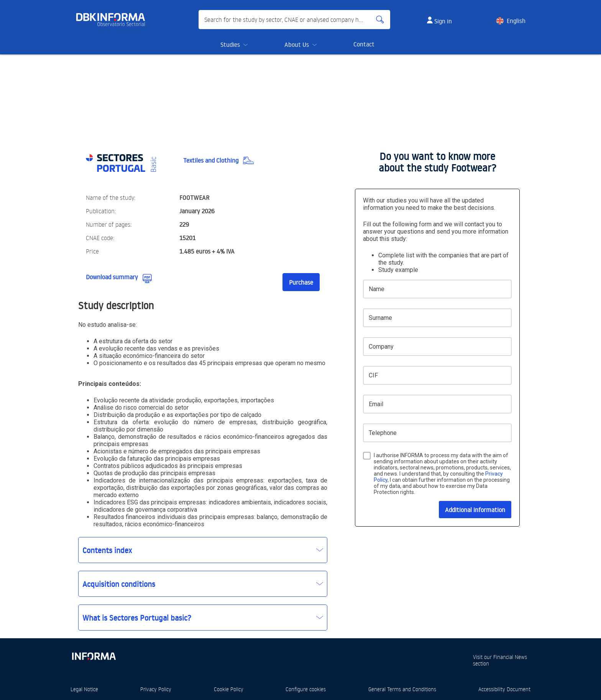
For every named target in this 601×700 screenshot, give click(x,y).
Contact (364, 44)
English (516, 21)
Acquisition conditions (119, 584)
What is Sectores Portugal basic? (137, 618)
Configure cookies (306, 689)
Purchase (301, 282)
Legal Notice (84, 689)
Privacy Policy (156, 689)
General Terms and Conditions (402, 689)
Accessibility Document (504, 689)
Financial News (510, 657)
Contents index (107, 550)
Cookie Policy (229, 689)
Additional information (475, 510)
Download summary (112, 277)
